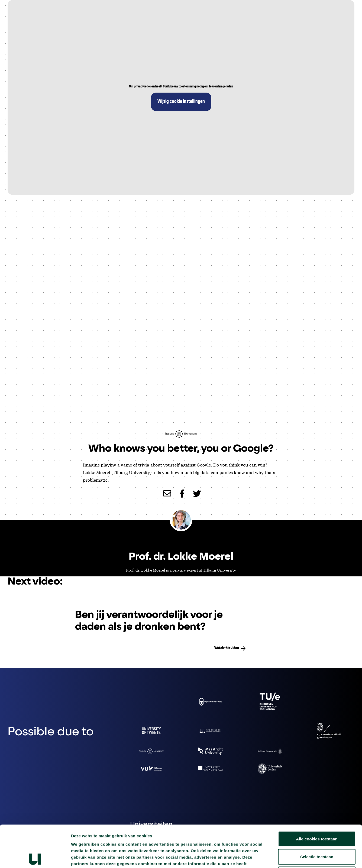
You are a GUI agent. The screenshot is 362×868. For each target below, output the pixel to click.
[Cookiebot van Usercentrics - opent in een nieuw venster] (35, 857)
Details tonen (293, 857)
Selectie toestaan (317, 815)
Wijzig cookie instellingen (181, 102)
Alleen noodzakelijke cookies (317, 832)
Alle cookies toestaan (317, 797)
